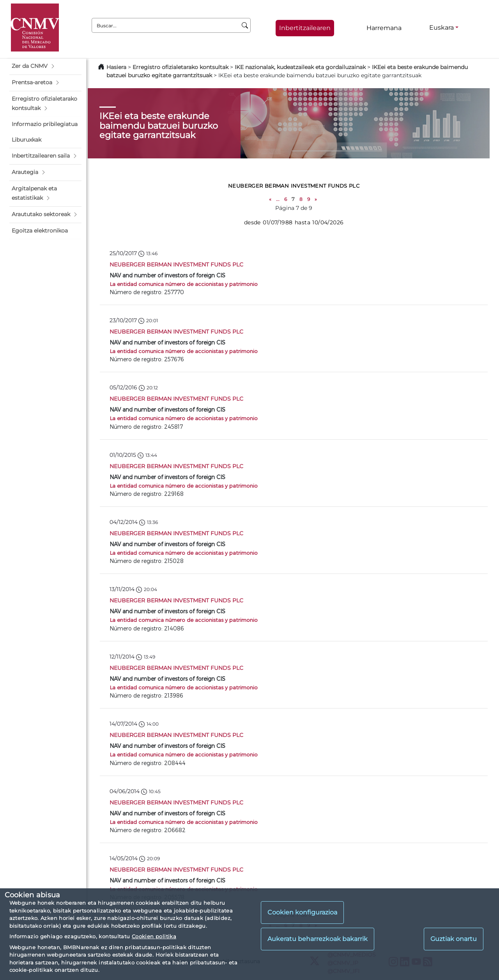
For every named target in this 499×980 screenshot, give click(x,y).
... (278, 199)
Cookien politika (154, 936)
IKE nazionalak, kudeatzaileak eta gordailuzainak (300, 67)
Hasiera (116, 67)
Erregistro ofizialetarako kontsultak (180, 67)
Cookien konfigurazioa (302, 912)
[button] (45, 66)
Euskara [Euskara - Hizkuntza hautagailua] (441, 28)
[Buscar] (245, 25)
